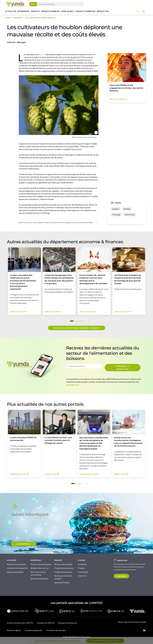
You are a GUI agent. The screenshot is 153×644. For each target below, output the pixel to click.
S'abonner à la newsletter (123, 368)
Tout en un (82, 576)
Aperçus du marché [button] (50, 11)
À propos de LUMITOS (46, 623)
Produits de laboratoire (64, 568)
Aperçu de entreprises (39, 579)
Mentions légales (14, 630)
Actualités (82, 564)
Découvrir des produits (63, 564)
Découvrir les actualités (16, 564)
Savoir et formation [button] (85, 11)
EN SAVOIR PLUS (24, 544)
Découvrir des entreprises (41, 564)
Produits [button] (35, 11)
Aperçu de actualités (15, 572)
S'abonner (121, 576)
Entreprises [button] (24, 11)
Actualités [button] (11, 11)
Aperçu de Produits (62, 582)
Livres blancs (83, 572)
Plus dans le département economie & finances (76, 328)
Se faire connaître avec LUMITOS (20, 623)
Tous (32, 4)
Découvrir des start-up (40, 568)
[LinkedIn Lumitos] (144, 630)
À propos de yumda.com (68, 623)
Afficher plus (75, 385)
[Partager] (138, 12)
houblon (42, 54)
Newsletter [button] (103, 11)
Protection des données (56, 630)
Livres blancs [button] (67, 11)
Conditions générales (34, 630)
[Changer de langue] (144, 12)
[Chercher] (82, 4)
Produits (81, 568)
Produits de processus (63, 572)
